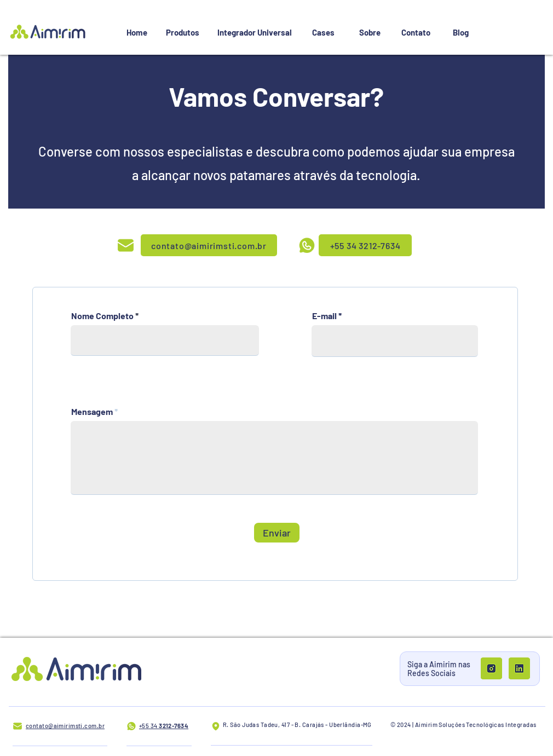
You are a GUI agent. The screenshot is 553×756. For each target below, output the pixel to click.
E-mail (324, 316)
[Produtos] (182, 32)
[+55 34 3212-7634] (365, 245)
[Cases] (323, 32)
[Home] (137, 32)
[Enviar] (277, 533)
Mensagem (92, 412)
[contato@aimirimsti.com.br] (209, 245)
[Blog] (460, 32)
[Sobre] (370, 32)
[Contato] (416, 32)
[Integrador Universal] (255, 32)
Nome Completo (102, 316)
